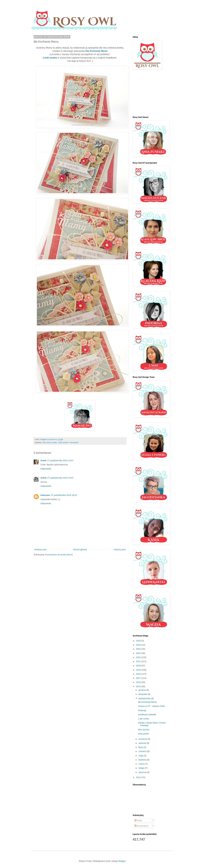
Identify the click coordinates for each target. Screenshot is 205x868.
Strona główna (80, 549)
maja (141, 756)
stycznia (143, 772)
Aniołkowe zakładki (147, 714)
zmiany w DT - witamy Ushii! (151, 706)
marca (142, 764)
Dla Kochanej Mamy (97, 51)
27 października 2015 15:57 (61, 478)
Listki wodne (50, 58)
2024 (139, 649)
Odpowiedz (46, 469)
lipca (141, 747)
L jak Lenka (143, 719)
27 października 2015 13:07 (60, 460)
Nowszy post (40, 549)
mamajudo (74, 442)
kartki (54, 442)
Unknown (45, 495)
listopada (143, 694)
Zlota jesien (144, 734)
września (143, 739)
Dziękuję (142, 710)
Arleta (43, 478)
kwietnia (143, 760)
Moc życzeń (144, 730)
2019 (139, 670)
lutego (142, 768)
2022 (139, 657)
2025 (139, 645)
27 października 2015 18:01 (64, 495)
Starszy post (120, 549)
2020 (139, 666)
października (145, 698)
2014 (139, 777)
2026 (139, 641)
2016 (139, 682)
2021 (139, 661)
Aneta (43, 460)
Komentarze (141, 826)
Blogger (122, 861)
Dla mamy (47, 442)
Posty (138, 820)
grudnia (142, 690)
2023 (139, 653)
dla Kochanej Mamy (147, 702)
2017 (139, 678)
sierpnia (143, 743)
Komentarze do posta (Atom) (59, 555)
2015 (139, 686)
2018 (139, 674)
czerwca (143, 751)
